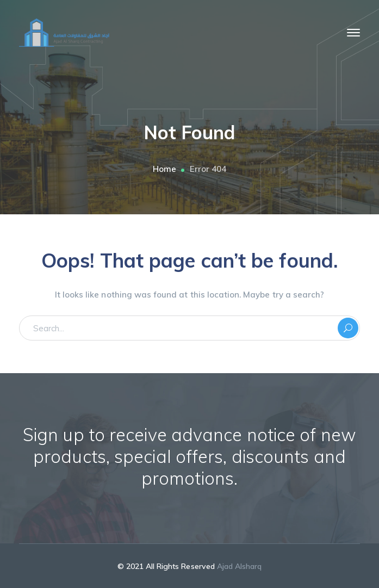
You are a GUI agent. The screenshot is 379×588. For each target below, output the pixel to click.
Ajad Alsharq (240, 566)
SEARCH (348, 328)
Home (164, 169)
